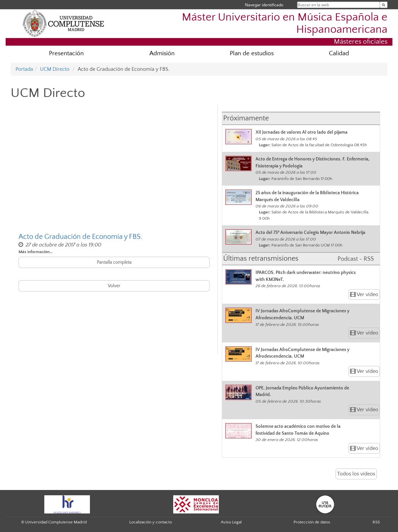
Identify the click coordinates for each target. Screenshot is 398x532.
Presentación (66, 53)
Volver (114, 286)
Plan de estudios (252, 53)
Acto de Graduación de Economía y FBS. (80, 237)
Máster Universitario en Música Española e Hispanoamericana (285, 23)
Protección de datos (312, 522)
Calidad (339, 53)
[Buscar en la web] (384, 5)
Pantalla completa (114, 262)
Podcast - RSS (356, 259)
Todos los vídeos (356, 474)
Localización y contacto (151, 522)
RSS (376, 522)
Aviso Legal (231, 522)
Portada (24, 69)
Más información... (36, 252)
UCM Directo (55, 69)
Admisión (162, 53)
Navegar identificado (264, 5)
